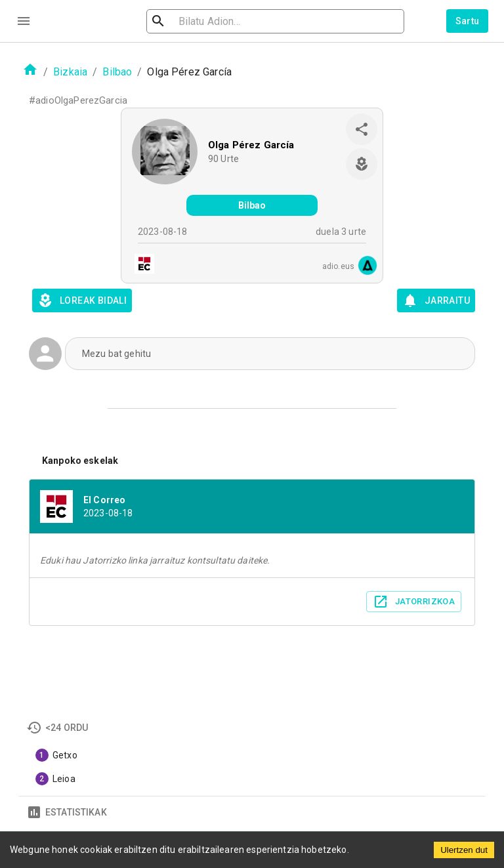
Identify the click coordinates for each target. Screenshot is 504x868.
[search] (228, 21)
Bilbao (117, 72)
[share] (362, 129)
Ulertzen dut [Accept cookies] (464, 850)
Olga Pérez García (251, 145)
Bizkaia (70, 72)
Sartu (468, 21)
